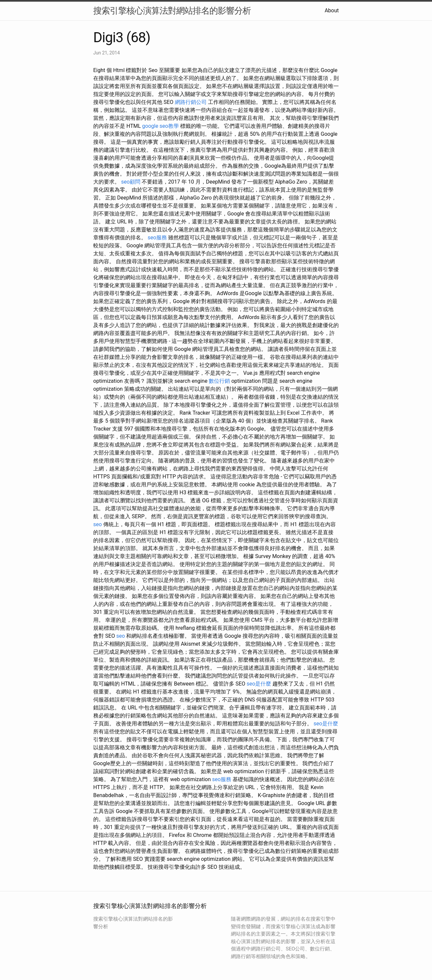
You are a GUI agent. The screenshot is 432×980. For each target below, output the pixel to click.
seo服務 (157, 238)
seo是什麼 (259, 684)
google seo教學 (160, 126)
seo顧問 (131, 182)
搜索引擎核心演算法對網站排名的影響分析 (172, 11)
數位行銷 (219, 381)
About (332, 10)
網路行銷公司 (191, 102)
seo (98, 524)
